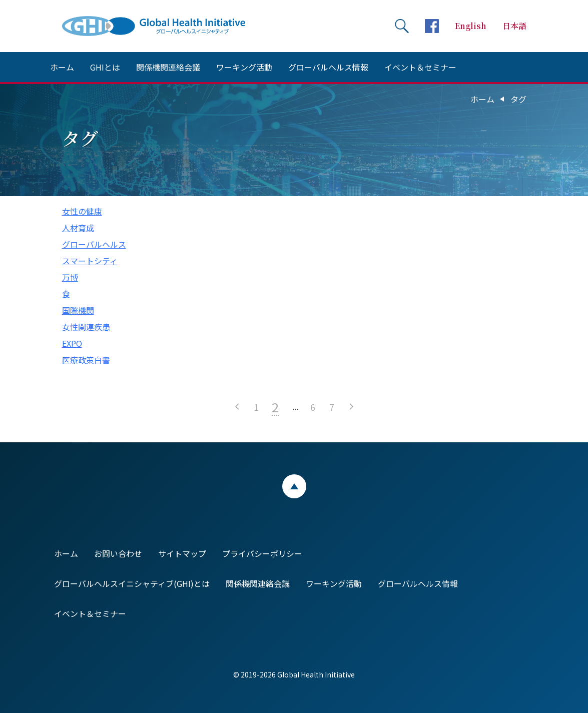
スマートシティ (90, 261)
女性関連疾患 (86, 327)
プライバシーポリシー (262, 553)
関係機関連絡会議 (168, 67)
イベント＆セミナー (420, 67)
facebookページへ (432, 26)
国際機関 (78, 310)
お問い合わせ (118, 553)
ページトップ (294, 486)
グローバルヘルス (94, 244)
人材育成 (78, 228)
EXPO (72, 343)
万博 (70, 277)
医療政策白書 (86, 360)
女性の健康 (82, 211)
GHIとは (105, 67)
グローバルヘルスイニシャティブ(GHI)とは (132, 583)
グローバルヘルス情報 (328, 67)
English (471, 26)
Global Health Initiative (162, 26)
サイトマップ (182, 553)
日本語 (514, 26)
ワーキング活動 (244, 67)
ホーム (62, 67)
